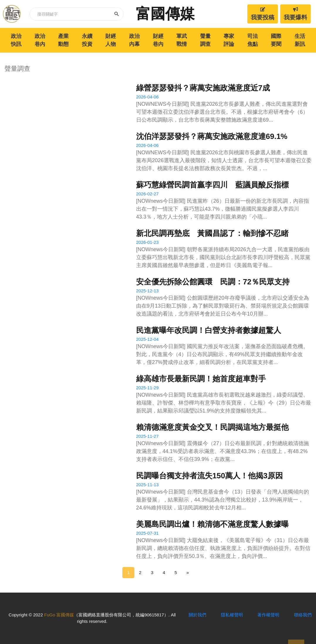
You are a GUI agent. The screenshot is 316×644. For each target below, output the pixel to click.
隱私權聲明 (232, 615)
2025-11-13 (147, 485)
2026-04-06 (147, 97)
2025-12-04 (147, 339)
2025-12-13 (147, 291)
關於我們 (197, 615)
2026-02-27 (147, 194)
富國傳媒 (165, 14)
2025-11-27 (147, 436)
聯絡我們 (303, 615)
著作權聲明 (268, 615)
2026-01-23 (147, 242)
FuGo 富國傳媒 (59, 615)
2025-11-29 (147, 388)
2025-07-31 (147, 533)
